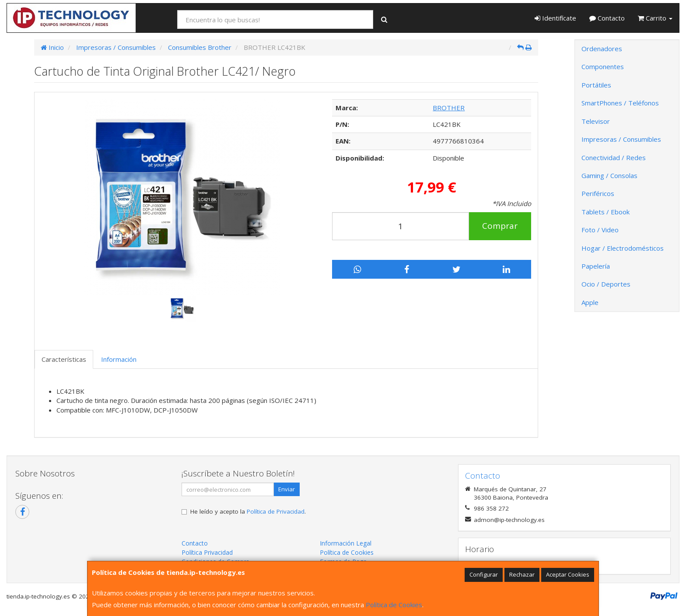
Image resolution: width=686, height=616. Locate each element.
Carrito (655, 18)
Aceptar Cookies (568, 574)
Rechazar (522, 574)
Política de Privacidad (276, 511)
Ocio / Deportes (606, 284)
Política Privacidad (207, 552)
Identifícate (555, 18)
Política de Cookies (394, 605)
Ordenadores (602, 49)
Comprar (500, 226)
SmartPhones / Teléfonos (620, 103)
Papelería (596, 266)
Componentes (603, 66)
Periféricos (598, 193)
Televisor (596, 121)
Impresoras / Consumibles (621, 139)
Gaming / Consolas (609, 175)
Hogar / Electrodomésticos (623, 248)
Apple (590, 302)
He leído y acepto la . (248, 511)
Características (64, 359)
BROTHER (449, 108)
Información (119, 359)
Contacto (607, 18)
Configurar (484, 574)
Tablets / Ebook (605, 212)
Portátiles (596, 85)
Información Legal (346, 543)
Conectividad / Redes (614, 157)
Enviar (287, 489)
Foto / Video (600, 230)
